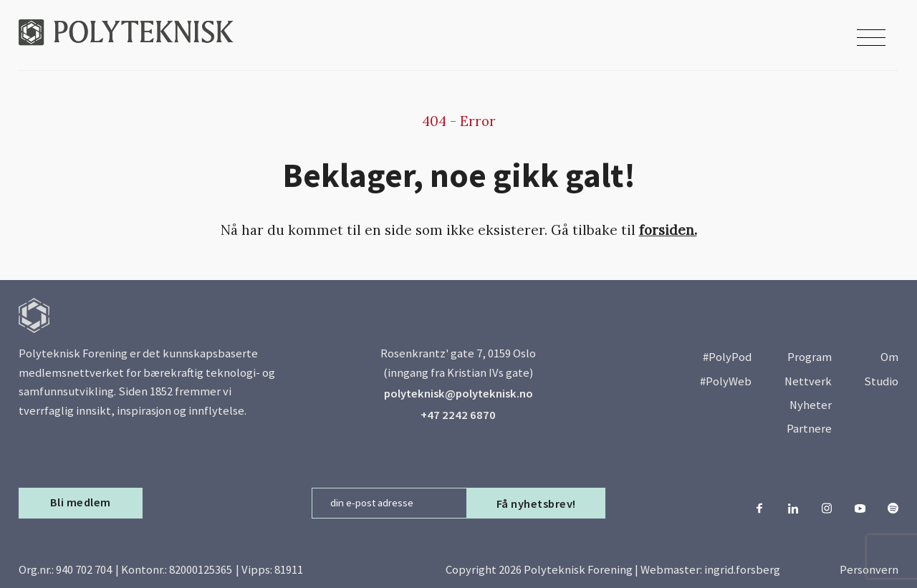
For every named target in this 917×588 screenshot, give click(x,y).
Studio (881, 381)
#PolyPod (727, 357)
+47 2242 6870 (458, 415)
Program (810, 357)
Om (889, 357)
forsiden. (668, 230)
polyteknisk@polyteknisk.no (458, 394)
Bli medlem (81, 502)
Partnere (809, 429)
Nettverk (808, 381)
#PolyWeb (726, 381)
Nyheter (811, 405)
